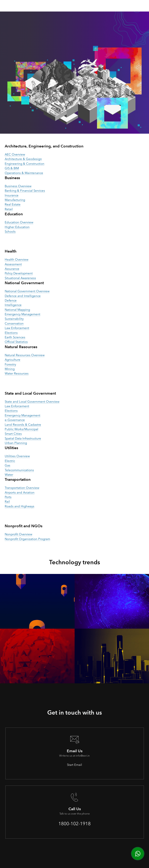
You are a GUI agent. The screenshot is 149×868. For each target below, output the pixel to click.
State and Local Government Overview (32, 402)
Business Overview (18, 186)
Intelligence (13, 305)
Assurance (12, 269)
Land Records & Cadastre (23, 425)
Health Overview (17, 260)
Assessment (13, 264)
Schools (10, 232)
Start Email (74, 765)
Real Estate (13, 204)
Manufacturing (15, 200)
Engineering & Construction (25, 164)
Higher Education (17, 227)
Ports (8, 497)
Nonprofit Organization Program (27, 539)
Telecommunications (19, 470)
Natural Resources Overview (25, 355)
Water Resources (17, 373)
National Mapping (17, 310)
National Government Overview (27, 291)
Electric (10, 461)
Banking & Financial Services (25, 191)
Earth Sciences (15, 337)
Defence (11, 300)
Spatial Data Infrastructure (23, 438)
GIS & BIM (12, 168)
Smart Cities (13, 434)
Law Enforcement (17, 328)
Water (9, 475)
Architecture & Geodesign (23, 159)
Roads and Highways (20, 506)
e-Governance (15, 420)
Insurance (12, 195)
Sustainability (14, 319)
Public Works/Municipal (21, 429)
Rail (7, 502)
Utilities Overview (17, 456)
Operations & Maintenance (24, 173)
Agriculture (13, 360)
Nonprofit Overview (18, 534)
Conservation (14, 323)
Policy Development (19, 273)
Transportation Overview (22, 488)
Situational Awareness (20, 278)
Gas (8, 465)
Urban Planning (16, 443)
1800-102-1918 (74, 824)
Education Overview (19, 222)
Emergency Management (23, 314)
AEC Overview (15, 154)
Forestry (10, 364)
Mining (10, 369)
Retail (9, 209)
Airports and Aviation (20, 493)
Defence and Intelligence (23, 296)
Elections (11, 333)
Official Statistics (16, 342)
